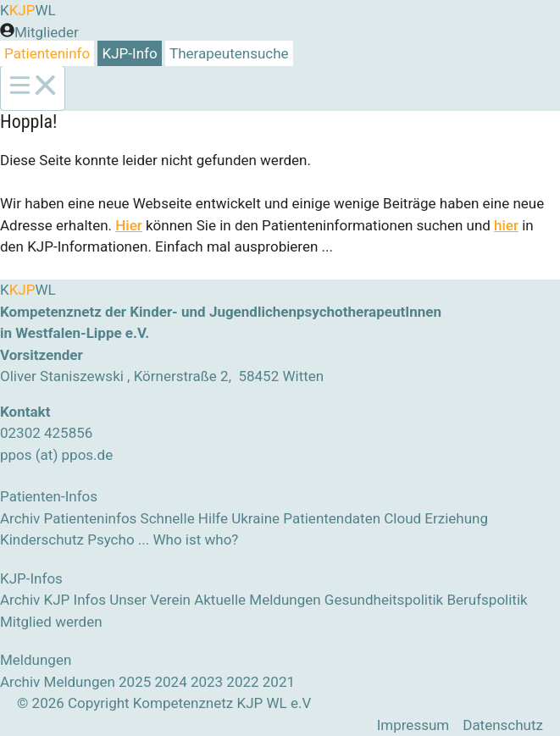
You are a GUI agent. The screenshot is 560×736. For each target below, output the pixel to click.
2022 (242, 682)
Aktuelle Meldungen (257, 600)
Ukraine (255, 518)
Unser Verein (150, 600)
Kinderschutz (42, 540)
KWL (28, 10)
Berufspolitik (487, 600)
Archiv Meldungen (58, 682)
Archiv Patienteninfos (68, 518)
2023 (207, 682)
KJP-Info (130, 53)
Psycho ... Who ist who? (163, 540)
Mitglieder (47, 32)
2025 (135, 682)
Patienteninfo (47, 53)
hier (506, 225)
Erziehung (456, 518)
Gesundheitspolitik (384, 600)
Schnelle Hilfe (184, 518)
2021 (279, 682)
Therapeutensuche (229, 53)
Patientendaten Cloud (352, 518)
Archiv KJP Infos (53, 600)
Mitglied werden (51, 622)
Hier (129, 225)
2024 (170, 682)
